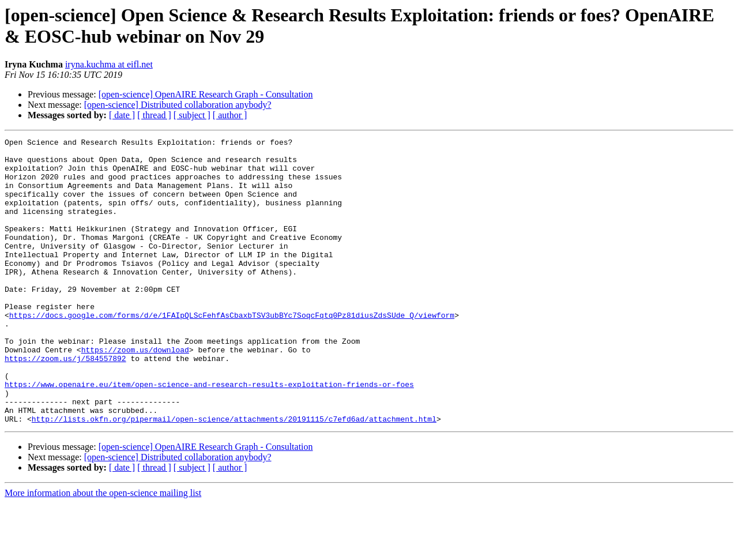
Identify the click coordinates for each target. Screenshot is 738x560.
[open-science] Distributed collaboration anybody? (178, 105)
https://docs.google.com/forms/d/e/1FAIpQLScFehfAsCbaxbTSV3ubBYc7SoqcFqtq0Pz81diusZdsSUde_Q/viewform (232, 351)
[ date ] (122, 115)
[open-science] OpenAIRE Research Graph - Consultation (206, 94)
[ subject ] (192, 115)
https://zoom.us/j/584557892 (65, 403)
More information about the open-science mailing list (103, 550)
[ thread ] (154, 115)
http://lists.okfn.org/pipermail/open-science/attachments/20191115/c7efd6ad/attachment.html (234, 476)
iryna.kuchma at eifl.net (109, 64)
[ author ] (230, 115)
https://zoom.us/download (135, 393)
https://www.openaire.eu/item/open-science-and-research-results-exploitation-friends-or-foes (209, 434)
